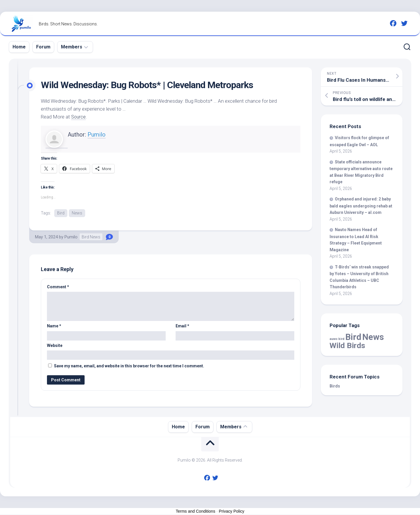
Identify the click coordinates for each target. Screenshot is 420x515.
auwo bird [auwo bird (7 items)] (337, 339)
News (77, 213)
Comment (58, 287)
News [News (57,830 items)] (373, 337)
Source (79, 117)
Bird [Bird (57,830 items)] (353, 337)
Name (54, 327)
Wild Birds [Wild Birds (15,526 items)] (347, 345)
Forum (43, 47)
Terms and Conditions (196, 512)
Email (182, 327)
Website (55, 346)
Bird (61, 213)
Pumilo (97, 135)
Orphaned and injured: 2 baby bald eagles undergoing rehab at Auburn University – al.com (361, 206)
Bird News (91, 237)
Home (19, 47)
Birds (335, 386)
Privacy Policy (231, 512)
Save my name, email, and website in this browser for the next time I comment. (129, 366)
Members (72, 47)
